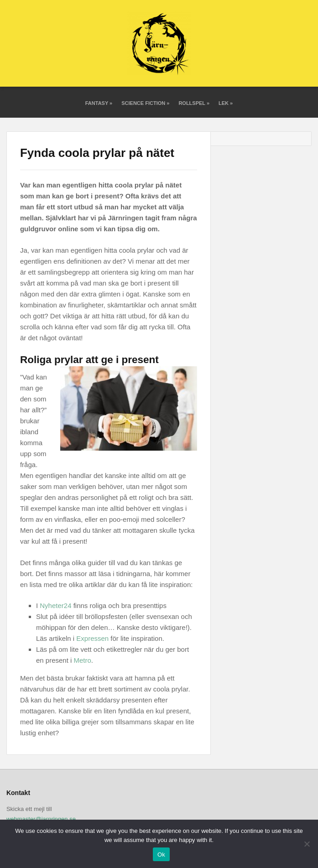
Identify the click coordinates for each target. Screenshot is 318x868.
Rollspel (194, 103)
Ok (161, 855)
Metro (83, 660)
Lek (226, 103)
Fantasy (99, 103)
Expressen (92, 638)
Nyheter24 (55, 606)
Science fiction (145, 103)
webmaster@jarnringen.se (41, 819)
